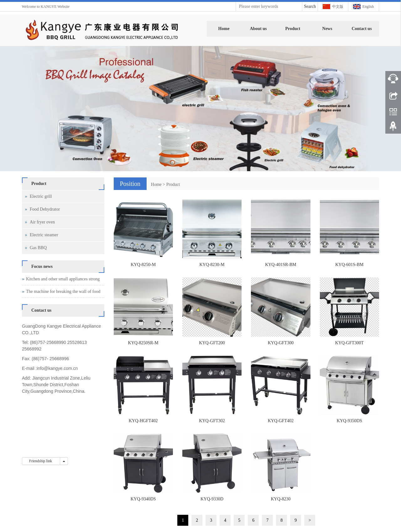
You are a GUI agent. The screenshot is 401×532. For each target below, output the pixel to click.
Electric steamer (44, 235)
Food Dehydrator (45, 209)
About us (258, 29)
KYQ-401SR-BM (281, 265)
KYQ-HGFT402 (143, 421)
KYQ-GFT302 (212, 421)
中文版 (338, 7)
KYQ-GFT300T (349, 343)
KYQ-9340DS (143, 499)
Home (224, 29)
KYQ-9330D (212, 499)
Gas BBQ (38, 248)
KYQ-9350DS (349, 421)
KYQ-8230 (281, 499)
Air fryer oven (42, 222)
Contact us (362, 29)
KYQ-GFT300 (281, 343)
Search (310, 6)
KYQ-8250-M (143, 265)
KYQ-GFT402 (281, 421)
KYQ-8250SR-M (143, 343)
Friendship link (41, 461)
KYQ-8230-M (212, 265)
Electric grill (41, 196)
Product (293, 29)
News (327, 29)
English (368, 7)
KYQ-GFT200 (212, 343)
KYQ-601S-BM (349, 265)
